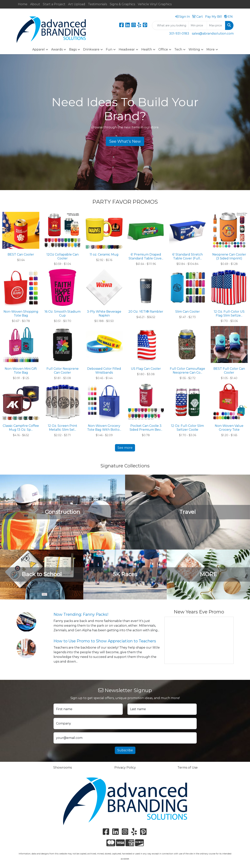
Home (23, 4)
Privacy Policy (125, 768)
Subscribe (125, 750)
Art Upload (77, 4)
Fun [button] (109, 49)
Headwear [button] (127, 49)
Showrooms (63, 768)
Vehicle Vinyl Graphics (155, 4)
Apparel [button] (39, 49)
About (35, 4)
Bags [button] (73, 49)
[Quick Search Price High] (216, 25)
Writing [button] (194, 49)
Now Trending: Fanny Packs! (81, 614)
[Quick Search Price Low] (198, 25)
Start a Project (54, 4)
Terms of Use (188, 768)
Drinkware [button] (91, 49)
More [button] (211, 49)
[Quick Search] (170, 25)
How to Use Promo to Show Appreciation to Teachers (105, 641)
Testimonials (97, 4)
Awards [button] (57, 49)
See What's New (125, 141)
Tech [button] (178, 49)
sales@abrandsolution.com (213, 33)
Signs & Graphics (122, 4)
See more (125, 448)
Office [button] (163, 49)
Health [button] (147, 49)
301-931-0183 (179, 33)
